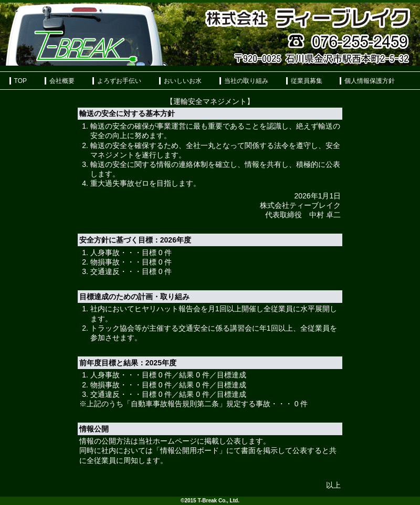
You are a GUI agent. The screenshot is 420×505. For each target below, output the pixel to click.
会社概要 (62, 81)
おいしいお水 (183, 81)
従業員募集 (307, 81)
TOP (20, 81)
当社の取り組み (246, 81)
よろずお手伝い (119, 81)
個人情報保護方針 (370, 81)
